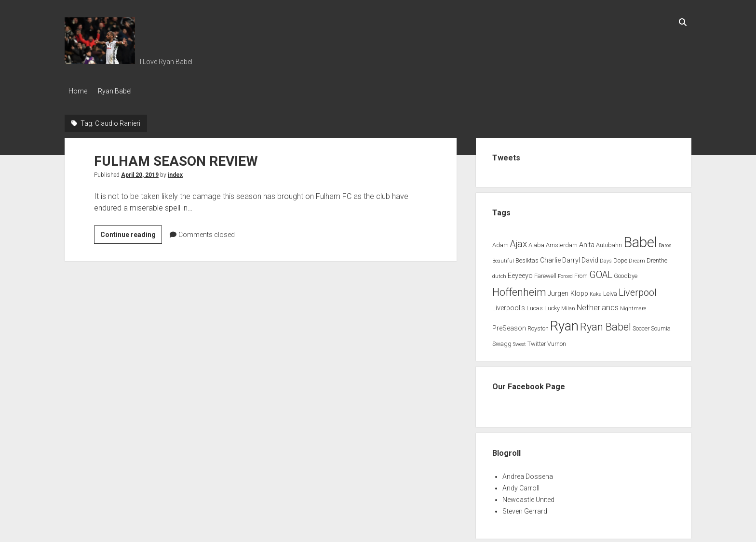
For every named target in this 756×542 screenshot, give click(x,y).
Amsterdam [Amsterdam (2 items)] (562, 243)
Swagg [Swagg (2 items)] (502, 341)
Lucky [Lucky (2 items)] (552, 306)
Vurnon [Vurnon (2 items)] (557, 341)
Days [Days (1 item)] (606, 259)
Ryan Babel (119, 91)
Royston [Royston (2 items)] (538, 326)
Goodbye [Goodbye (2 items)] (626, 273)
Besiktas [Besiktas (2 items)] (527, 258)
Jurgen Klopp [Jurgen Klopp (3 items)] (568, 291)
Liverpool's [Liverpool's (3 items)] (509, 306)
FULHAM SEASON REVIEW (176, 159)
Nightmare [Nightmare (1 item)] (633, 307)
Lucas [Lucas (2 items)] (535, 306)
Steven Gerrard (525, 509)
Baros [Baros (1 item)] (665, 243)
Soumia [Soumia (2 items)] (661, 326)
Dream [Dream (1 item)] (637, 259)
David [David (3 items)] (590, 258)
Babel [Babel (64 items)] (640, 240)
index (175, 172)
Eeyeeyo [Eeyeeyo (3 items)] (520, 273)
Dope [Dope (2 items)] (620, 258)
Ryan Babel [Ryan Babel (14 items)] (606, 324)
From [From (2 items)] (581, 273)
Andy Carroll (521, 486)
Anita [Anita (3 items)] (587, 243)
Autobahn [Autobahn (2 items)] (609, 243)
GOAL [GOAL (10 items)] (601, 272)
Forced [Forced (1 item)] (565, 274)
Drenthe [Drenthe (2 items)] (657, 258)
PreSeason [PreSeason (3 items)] (509, 326)
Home (78, 91)
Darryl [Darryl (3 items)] (571, 258)
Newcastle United (528, 497)
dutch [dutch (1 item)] (499, 274)
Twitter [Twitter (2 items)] (537, 341)
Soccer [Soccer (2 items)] (641, 326)
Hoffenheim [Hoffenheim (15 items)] (519, 290)
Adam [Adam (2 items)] (500, 243)
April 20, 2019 (140, 172)
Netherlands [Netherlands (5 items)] (598, 306)
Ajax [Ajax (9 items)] (519, 242)
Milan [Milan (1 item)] (568, 307)
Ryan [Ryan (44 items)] (564, 324)
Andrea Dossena (528, 474)
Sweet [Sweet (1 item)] (520, 342)
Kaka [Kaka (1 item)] (596, 292)
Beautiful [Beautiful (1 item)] (503, 259)
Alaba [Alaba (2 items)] (536, 243)
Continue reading (131, 234)
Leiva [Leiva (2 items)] (610, 291)
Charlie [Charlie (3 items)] (550, 258)
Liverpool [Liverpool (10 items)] (638, 290)
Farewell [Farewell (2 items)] (545, 273)
